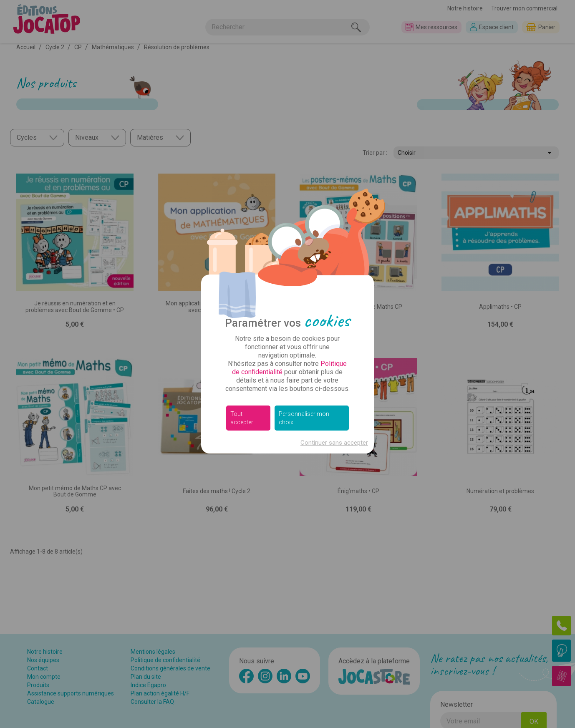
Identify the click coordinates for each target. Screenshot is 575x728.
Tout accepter (242, 418)
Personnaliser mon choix (304, 418)
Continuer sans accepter (334, 443)
